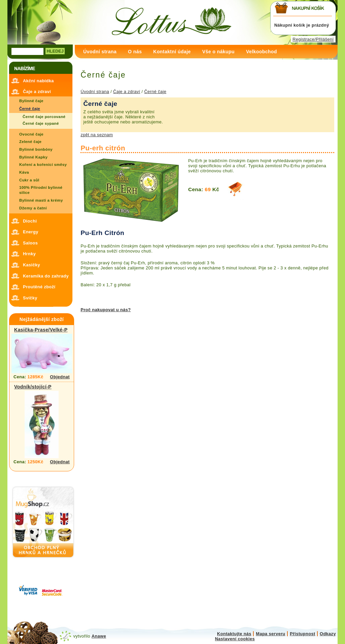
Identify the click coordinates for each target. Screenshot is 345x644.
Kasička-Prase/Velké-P (41, 330)
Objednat (60, 377)
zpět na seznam (97, 135)
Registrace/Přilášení (313, 39)
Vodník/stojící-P (33, 387)
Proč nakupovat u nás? (106, 310)
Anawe (99, 636)
